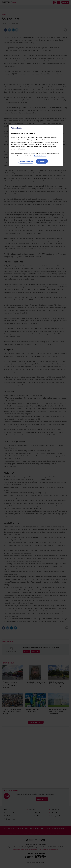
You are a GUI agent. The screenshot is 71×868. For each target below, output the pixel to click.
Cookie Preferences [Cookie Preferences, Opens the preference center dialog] (26, 161)
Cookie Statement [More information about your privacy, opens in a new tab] (40, 156)
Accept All (42, 161)
